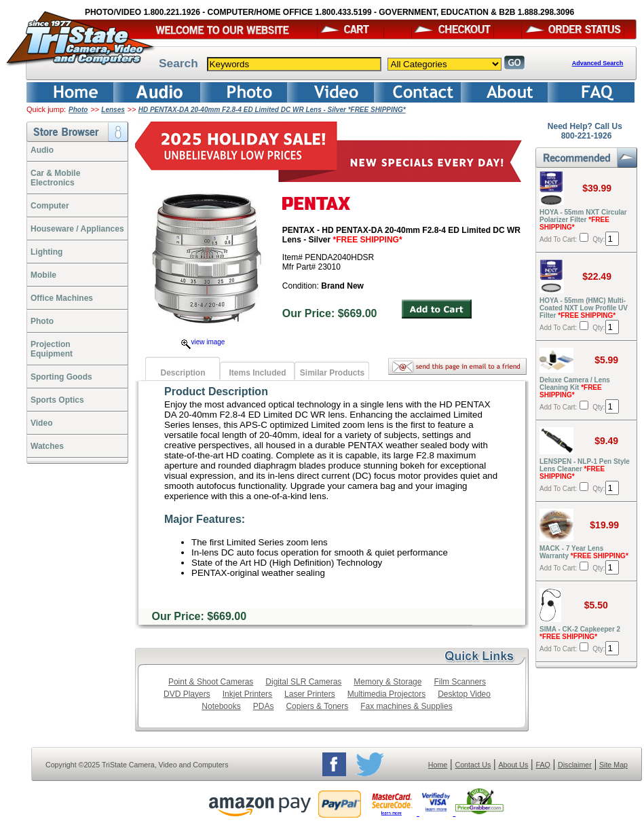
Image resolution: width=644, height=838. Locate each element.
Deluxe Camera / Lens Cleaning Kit (575, 387)
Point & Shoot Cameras (211, 682)
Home (438, 765)
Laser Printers (310, 694)
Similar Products (332, 373)
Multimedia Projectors (386, 694)
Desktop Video (464, 694)
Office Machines (62, 298)
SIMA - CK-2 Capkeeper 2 (580, 633)
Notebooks (221, 706)
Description (183, 373)
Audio (42, 150)
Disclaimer (575, 765)
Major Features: (205, 519)
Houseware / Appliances (77, 229)
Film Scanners (460, 682)
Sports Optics (57, 400)
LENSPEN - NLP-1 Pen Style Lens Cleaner (585, 469)
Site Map (613, 765)
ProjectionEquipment (52, 349)
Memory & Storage (387, 682)
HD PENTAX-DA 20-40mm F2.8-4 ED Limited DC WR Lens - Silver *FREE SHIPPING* (272, 110)
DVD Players (187, 694)
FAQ (543, 765)
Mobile (43, 275)
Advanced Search (598, 63)
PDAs (264, 706)
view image (203, 342)
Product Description (216, 391)
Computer (50, 206)
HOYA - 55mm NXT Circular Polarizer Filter (583, 220)
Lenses (113, 110)
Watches (47, 446)
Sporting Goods (61, 377)
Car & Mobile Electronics (55, 178)
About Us (513, 765)
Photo (78, 110)
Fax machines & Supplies (406, 706)
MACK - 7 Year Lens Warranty (584, 552)
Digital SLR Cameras (303, 682)
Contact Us (473, 765)
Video (41, 423)
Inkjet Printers (247, 694)
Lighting (46, 252)
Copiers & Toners (317, 706)
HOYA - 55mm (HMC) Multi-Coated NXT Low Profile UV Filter (584, 308)
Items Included (257, 373)
